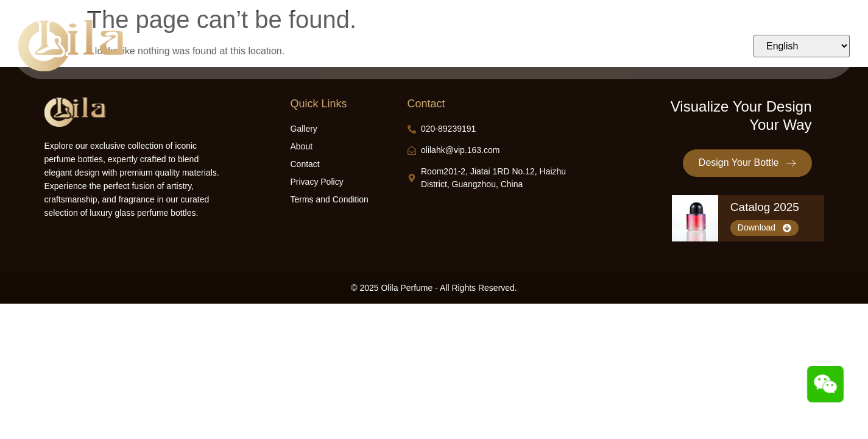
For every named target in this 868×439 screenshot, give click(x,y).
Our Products (416, 46)
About (563, 46)
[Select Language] (802, 46)
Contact (613, 46)
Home (280, 46)
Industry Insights (496, 46)
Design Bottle (341, 46)
